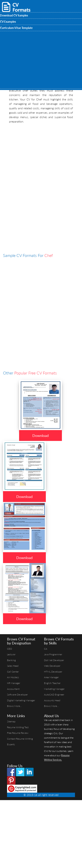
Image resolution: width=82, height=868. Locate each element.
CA (46, 649)
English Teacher (52, 683)
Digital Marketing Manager (21, 700)
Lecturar (11, 654)
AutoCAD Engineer (54, 695)
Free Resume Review (18, 733)
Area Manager (51, 677)
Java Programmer (53, 654)
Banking (11, 660)
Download (40, 436)
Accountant (13, 689)
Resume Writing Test (18, 727)
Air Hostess (13, 677)
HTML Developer (53, 672)
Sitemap (11, 721)
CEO (10, 649)
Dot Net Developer (54, 660)
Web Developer (52, 666)
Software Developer (17, 695)
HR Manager (14, 683)
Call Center (13, 672)
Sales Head (13, 666)
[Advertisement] (38, 163)
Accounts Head (52, 700)
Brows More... (14, 706)
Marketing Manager (54, 689)
